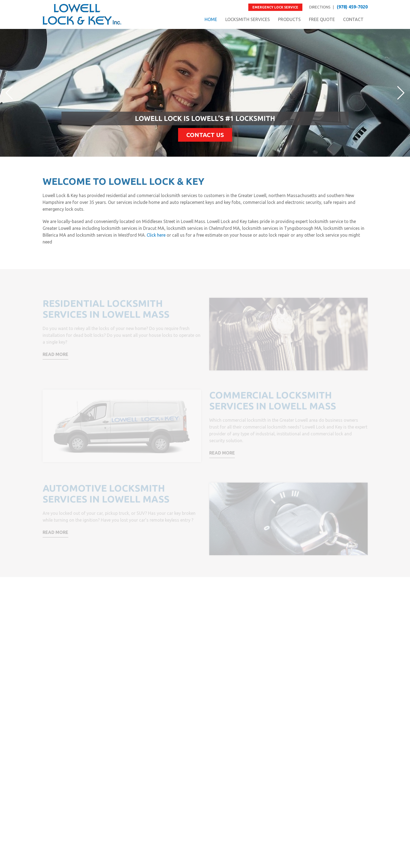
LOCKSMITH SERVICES (248, 19)
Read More (55, 354)
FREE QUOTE (322, 19)
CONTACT (353, 19)
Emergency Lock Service (275, 7)
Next (401, 93)
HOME (211, 19)
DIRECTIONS (320, 7)
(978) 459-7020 (352, 7)
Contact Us (205, 135)
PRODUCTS (289, 19)
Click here (156, 235)
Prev (9, 93)
